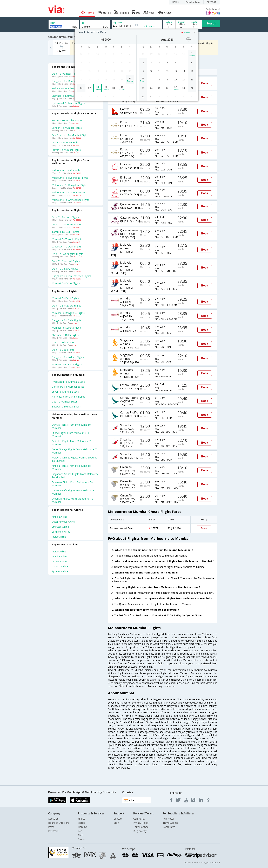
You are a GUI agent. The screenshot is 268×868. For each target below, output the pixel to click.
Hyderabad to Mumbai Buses (68, 382)
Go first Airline (60, 566)
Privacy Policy (141, 823)
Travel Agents (170, 823)
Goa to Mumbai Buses (65, 402)
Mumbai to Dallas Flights (66, 283)
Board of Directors (59, 823)
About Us (53, 819)
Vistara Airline (59, 561)
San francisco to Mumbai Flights (70, 135)
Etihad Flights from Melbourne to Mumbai (71, 435)
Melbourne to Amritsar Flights (69, 192)
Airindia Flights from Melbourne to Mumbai (71, 467)
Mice (81, 835)
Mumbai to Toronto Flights (67, 239)
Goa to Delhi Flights (63, 342)
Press (51, 827)
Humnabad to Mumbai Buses (68, 397)
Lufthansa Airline (61, 532)
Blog (116, 823)
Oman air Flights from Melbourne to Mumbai (72, 500)
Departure (118, 23)
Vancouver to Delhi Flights (67, 247)
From (53, 23)
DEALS (176, 2)
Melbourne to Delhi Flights (67, 170)
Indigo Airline (59, 537)
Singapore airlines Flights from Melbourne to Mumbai (75, 476)
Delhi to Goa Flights (63, 350)
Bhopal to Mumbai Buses (66, 407)
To (83, 23)
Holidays (83, 827)
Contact (118, 819)
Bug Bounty (140, 831)
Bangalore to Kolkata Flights (68, 357)
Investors (53, 831)
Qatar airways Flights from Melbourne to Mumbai (75, 451)
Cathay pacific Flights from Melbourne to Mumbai (75, 492)
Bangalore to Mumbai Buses (68, 387)
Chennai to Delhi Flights (65, 335)
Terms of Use (141, 827)
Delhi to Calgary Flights (65, 269)
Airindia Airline (59, 517)
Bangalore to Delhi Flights (66, 320)
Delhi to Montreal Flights (66, 261)
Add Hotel (168, 819)
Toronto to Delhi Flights (65, 232)
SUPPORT (212, 2)
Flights (82, 819)
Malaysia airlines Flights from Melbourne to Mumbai (75, 459)
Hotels (82, 823)
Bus (80, 831)
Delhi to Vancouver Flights (67, 224)
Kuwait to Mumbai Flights (66, 150)
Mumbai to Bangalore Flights (68, 313)
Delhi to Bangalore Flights (66, 306)
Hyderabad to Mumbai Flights (68, 103)
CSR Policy (139, 819)
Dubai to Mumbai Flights (66, 142)
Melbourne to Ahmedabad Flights (71, 200)
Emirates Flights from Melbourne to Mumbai (72, 443)
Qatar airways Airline (63, 522)
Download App (193, 2)
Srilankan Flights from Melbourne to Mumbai (72, 484)
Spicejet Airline (60, 571)
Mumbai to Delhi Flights (65, 298)
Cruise (81, 839)
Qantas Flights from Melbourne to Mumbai (71, 426)
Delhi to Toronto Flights (65, 217)
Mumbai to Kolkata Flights (67, 328)
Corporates (169, 827)
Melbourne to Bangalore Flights (70, 185)
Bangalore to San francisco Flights (71, 276)
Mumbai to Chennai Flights (67, 364)
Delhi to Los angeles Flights (68, 254)
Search (211, 23)
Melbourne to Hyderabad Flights (70, 178)
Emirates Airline (60, 527)
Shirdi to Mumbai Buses (65, 392)
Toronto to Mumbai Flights (67, 120)
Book (205, 83)
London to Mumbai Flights (67, 128)
